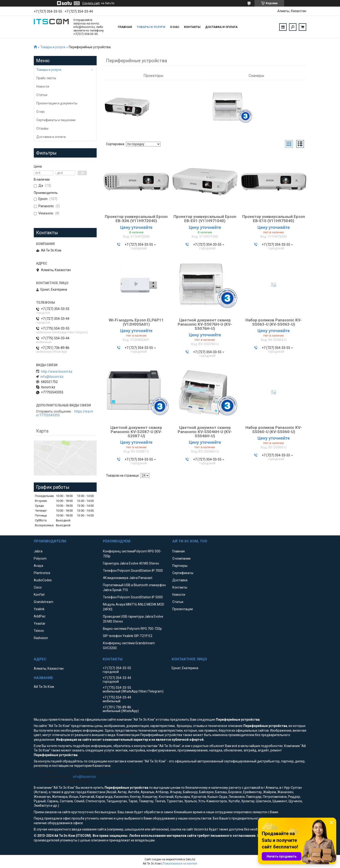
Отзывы (42, 128)
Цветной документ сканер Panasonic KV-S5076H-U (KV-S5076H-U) (205, 326)
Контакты (192, 27)
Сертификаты (183, 573)
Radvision (41, 638)
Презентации (183, 609)
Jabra (38, 551)
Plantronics (42, 573)
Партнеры (180, 566)
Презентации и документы (57, 103)
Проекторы (153, 76)
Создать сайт (91, 3)
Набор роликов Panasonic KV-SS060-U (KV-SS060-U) (274, 431)
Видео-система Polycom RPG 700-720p (132, 629)
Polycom (40, 558)
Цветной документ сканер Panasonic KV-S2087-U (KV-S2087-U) (136, 434)
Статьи (42, 95)
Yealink (39, 609)
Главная (125, 27)
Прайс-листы (46, 78)
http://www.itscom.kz (57, 372)
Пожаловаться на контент (180, 864)
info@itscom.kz (52, 377)
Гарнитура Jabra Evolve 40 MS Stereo (131, 563)
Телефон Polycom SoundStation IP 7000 (133, 571)
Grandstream (44, 602)
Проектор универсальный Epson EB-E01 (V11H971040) (205, 220)
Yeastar (40, 623)
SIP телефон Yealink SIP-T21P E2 (128, 636)
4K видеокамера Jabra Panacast (128, 578)
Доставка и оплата (221, 27)
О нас (175, 27)
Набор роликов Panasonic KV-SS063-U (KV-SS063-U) (274, 324)
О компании (181, 558)
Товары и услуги (151, 27)
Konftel (39, 595)
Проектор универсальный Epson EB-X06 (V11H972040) (136, 220)
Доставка (180, 580)
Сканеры (257, 76)
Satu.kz (191, 859)
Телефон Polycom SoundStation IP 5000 (133, 597)
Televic (39, 631)
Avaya (38, 566)
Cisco (38, 587)
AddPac (40, 616)
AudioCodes (43, 580)
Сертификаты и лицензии (56, 120)
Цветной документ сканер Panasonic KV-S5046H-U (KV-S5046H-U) (205, 434)
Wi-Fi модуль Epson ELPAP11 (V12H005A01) (136, 324)
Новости (43, 86)
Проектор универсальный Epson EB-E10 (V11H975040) (274, 220)
